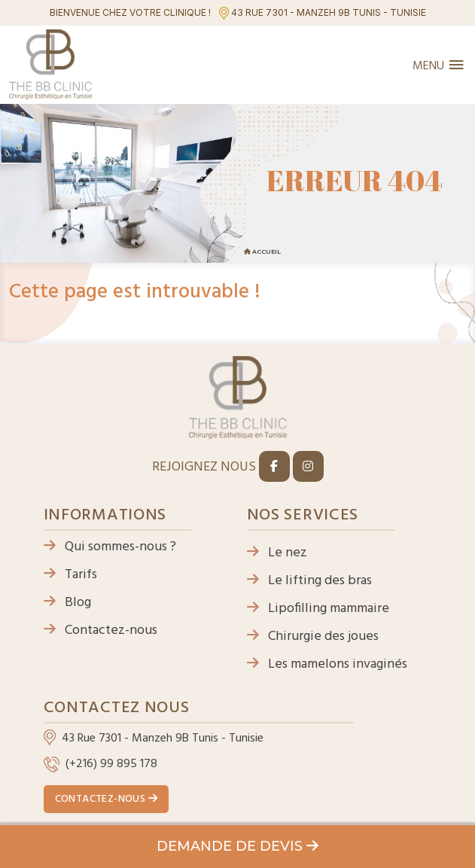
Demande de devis (237, 846)
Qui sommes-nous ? (110, 547)
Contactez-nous (100, 630)
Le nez (277, 553)
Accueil (266, 251)
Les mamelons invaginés (327, 664)
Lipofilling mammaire (318, 609)
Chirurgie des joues (313, 637)
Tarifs (70, 575)
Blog (67, 603)
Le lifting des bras (309, 581)
